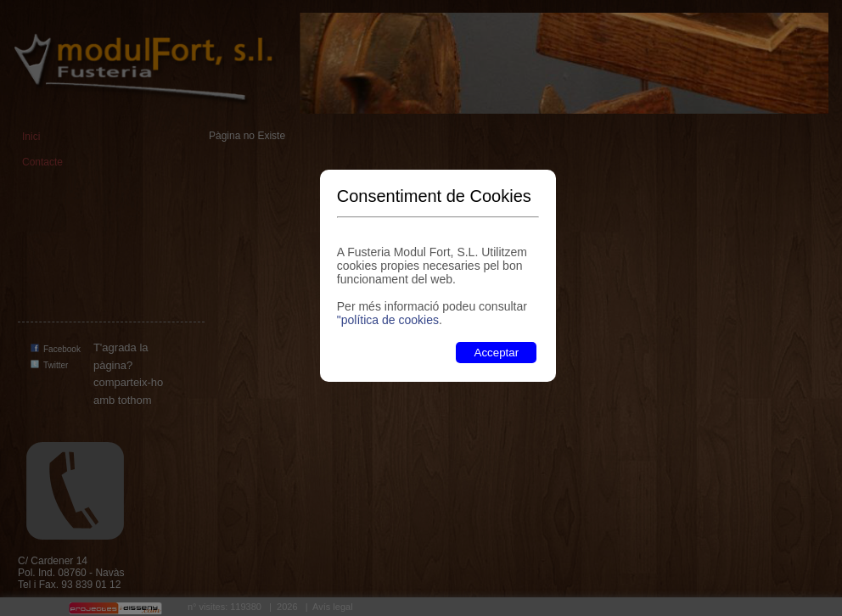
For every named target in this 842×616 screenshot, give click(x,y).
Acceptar (497, 353)
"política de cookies (388, 320)
